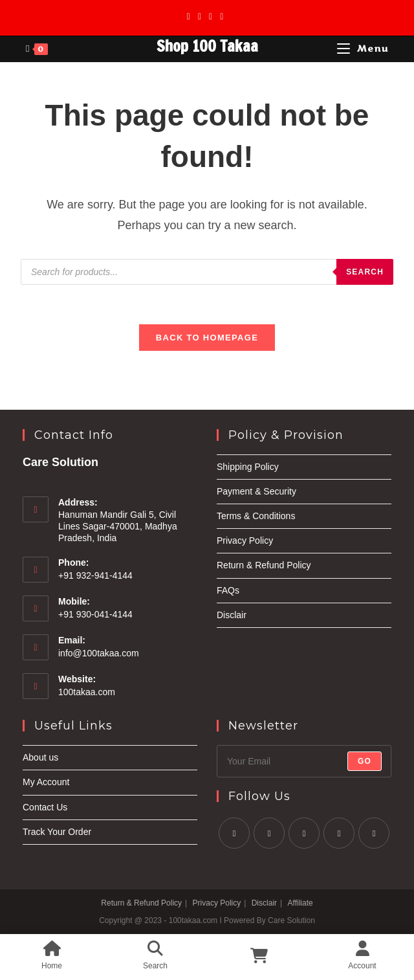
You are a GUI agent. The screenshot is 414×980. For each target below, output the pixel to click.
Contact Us (45, 807)
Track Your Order (57, 832)
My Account (46, 782)
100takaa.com (87, 692)
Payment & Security (256, 491)
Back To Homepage (207, 338)
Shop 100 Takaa (207, 46)
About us (40, 757)
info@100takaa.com (99, 653)
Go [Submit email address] (365, 761)
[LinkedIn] (339, 833)
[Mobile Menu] (363, 49)
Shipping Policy (248, 467)
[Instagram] (211, 16)
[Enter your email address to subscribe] (304, 761)
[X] (191, 16)
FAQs (228, 590)
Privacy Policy (245, 540)
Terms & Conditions (256, 516)
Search (365, 272)
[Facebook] (200, 16)
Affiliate (300, 903)
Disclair (232, 615)
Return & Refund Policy (264, 565)
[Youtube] (222, 16)
